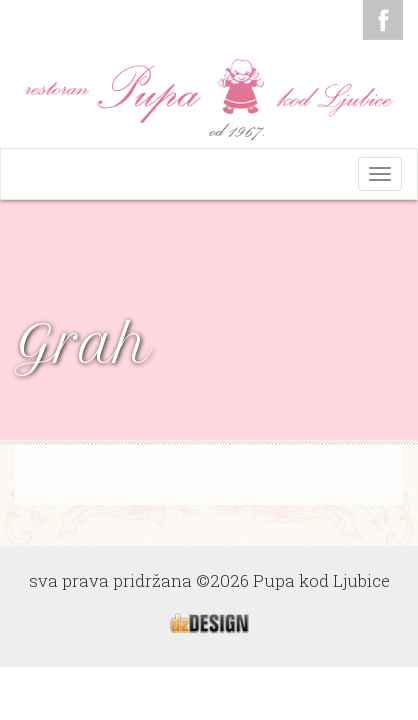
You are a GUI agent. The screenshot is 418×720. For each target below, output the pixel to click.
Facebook (383, 20)
